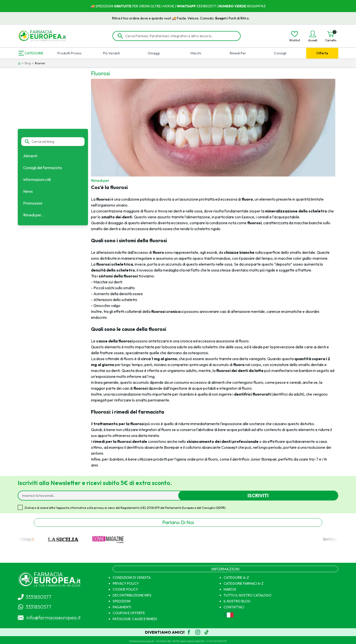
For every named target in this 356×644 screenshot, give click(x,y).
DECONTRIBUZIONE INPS (132, 595)
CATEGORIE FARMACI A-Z (244, 583)
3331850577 (206, 6)
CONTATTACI (234, 607)
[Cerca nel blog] (56, 142)
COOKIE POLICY (125, 589)
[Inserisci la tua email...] (100, 496)
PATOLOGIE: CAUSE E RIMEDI (135, 619)
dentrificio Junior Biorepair (254, 459)
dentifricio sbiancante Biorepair (153, 447)
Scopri (228, 18)
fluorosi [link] (40, 63)
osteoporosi (198, 353)
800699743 (256, 6)
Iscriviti (258, 495)
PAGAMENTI (122, 607)
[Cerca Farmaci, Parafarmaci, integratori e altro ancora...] (180, 36)
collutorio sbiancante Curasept (211, 447)
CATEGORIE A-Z (236, 578)
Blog (28, 63)
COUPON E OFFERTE (129, 613)
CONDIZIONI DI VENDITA (132, 578)
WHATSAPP (186, 6)
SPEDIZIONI (122, 601)
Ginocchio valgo (107, 306)
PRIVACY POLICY (126, 583)
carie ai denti (315, 347)
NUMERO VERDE (232, 6)
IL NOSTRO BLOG (237, 601)
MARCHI (230, 589)
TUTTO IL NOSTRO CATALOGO (248, 595)
